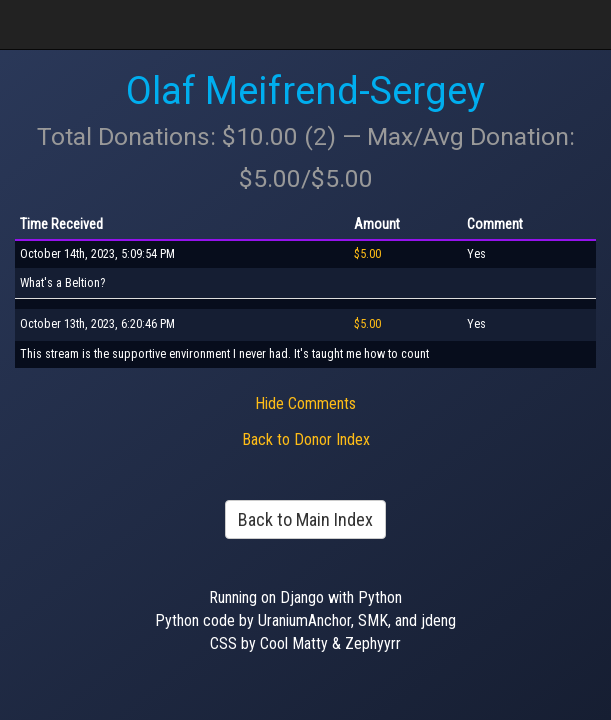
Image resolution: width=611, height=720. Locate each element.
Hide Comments (305, 403)
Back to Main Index (305, 519)
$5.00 (367, 254)
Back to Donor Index (306, 439)
